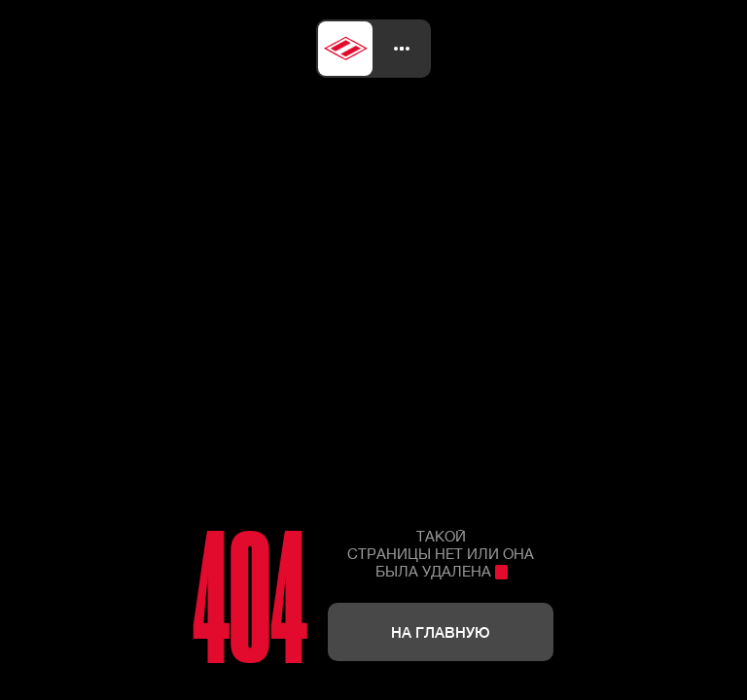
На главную (441, 632)
